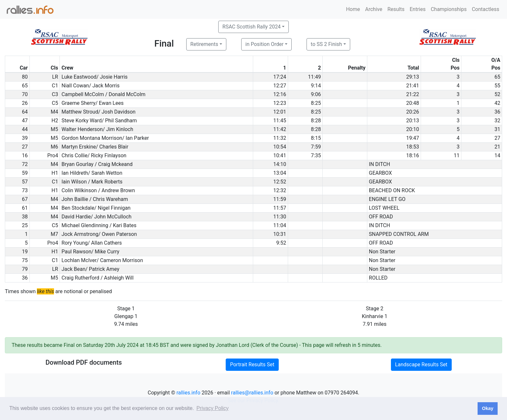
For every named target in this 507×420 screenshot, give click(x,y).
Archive (374, 9)
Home (353, 9)
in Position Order (264, 44)
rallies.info (189, 393)
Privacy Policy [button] (212, 408)
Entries (418, 9)
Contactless (485, 9)
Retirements (204, 44)
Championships (449, 9)
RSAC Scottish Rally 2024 (252, 27)
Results (396, 9)
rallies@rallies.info (252, 393)
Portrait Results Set (252, 365)
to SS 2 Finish (326, 44)
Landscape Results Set (421, 365)
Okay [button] (487, 408)
